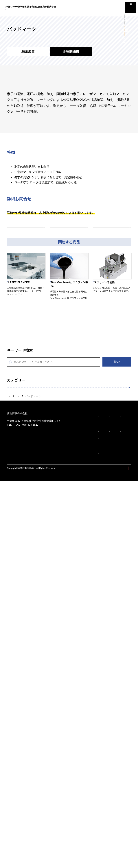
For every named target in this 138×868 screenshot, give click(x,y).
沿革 (48, 811)
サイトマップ (97, 855)
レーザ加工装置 (22, 423)
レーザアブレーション (27, 411)
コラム (95, 806)
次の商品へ (112, 231)
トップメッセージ (17, 804)
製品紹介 (25, 716)
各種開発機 (19, 445)
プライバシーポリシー (120, 855)
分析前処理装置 (22, 534)
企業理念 (13, 811)
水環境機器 (19, 623)
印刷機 (16, 456)
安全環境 (17, 590)
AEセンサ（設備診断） (27, 668)
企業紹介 (49, 797)
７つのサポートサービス (28, 512)
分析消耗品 (19, 568)
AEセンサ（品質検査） (27, 680)
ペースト (18, 490)
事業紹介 (49, 828)
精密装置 (17, 400)
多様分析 (17, 501)
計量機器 (18, 635)
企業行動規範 (15, 841)
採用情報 (96, 814)
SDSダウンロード (24, 579)
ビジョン (12, 797)
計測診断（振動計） (25, 657)
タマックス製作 (22, 468)
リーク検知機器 (22, 646)
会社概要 (50, 804)
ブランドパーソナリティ (21, 833)
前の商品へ (26, 231)
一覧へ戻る (69, 231)
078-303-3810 (22, 759)
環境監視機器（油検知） (28, 612)
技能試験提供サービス (27, 557)
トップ (11, 716)
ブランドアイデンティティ (22, 826)
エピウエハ (19, 434)
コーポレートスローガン (21, 819)
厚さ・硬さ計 (21, 702)
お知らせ (96, 797)
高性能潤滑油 (21, 691)
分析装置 (18, 546)
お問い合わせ (99, 823)
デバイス (18, 479)
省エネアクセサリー (25, 601)
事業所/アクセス (54, 819)
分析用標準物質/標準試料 (29, 523)
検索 (117, 370)
